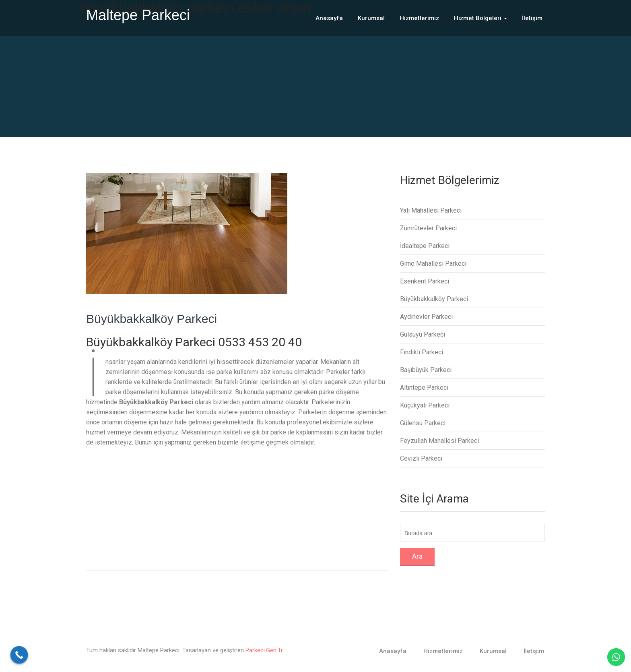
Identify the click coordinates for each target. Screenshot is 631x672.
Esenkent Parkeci (425, 281)
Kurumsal (371, 18)
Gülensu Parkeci (423, 423)
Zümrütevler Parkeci (428, 228)
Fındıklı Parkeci (422, 352)
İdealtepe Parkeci (425, 246)
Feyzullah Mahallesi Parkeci (439, 441)
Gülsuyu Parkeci (423, 334)
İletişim (532, 18)
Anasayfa (329, 18)
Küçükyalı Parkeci (425, 405)
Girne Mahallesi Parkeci (433, 264)
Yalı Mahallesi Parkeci (431, 210)
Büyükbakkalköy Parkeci (152, 319)
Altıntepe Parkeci (424, 388)
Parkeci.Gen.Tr (264, 650)
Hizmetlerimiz (419, 18)
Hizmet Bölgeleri (480, 18)
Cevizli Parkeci (421, 458)
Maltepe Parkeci (138, 15)
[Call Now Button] (19, 655)
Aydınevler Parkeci (426, 317)
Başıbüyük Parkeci (426, 370)
